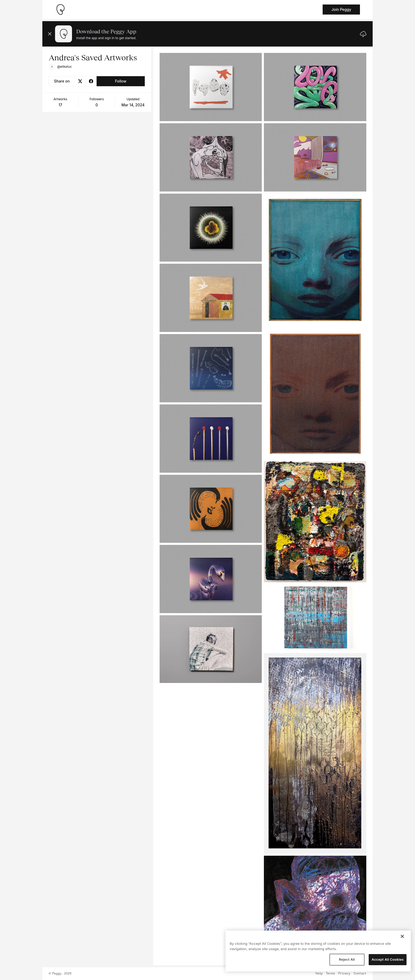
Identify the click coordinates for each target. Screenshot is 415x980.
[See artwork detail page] (211, 87)
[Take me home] (60, 10)
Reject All (347, 959)
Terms (330, 974)
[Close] (402, 936)
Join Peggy (341, 9)
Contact (360, 974)
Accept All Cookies (388, 959)
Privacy (344, 974)
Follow (121, 81)
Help (319, 974)
